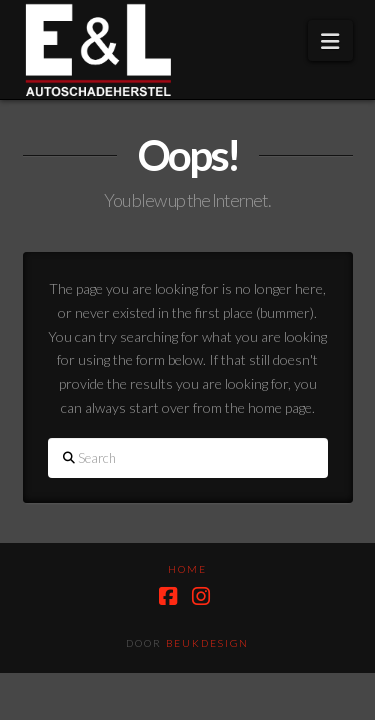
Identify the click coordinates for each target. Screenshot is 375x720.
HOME (187, 569)
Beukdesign (207, 643)
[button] (330, 40)
